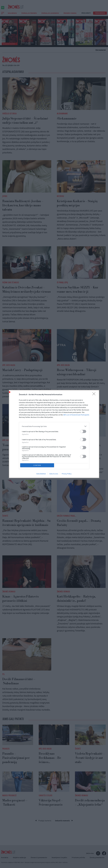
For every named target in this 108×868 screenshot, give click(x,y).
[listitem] (54, 426)
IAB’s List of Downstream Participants (76, 415)
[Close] (95, 395)
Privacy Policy (67, 474)
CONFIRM (37, 465)
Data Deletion (41, 474)
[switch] (83, 431)
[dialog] (54, 434)
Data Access (54, 474)
